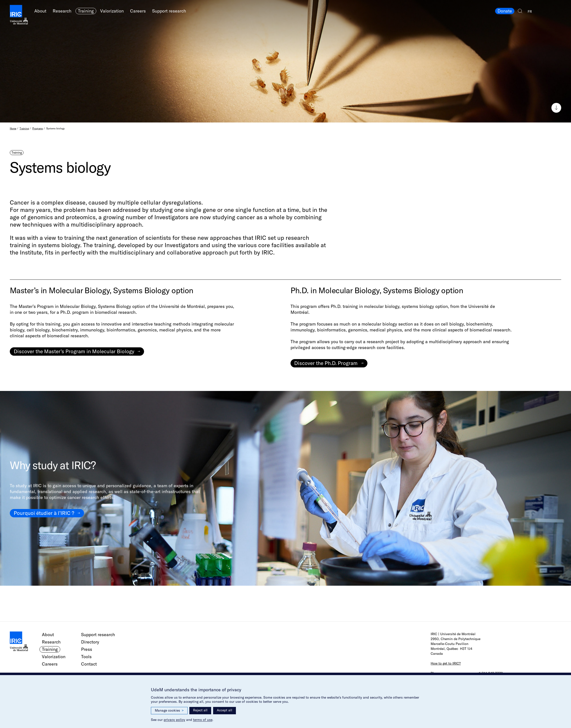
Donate (505, 11)
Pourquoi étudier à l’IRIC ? (44, 513)
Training (86, 11)
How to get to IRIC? (446, 663)
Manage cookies (169, 710)
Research (62, 11)
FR (530, 12)
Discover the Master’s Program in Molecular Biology (74, 351)
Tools (86, 657)
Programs (38, 128)
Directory (90, 642)
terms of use (203, 720)
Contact (89, 664)
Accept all (225, 710)
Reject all (200, 710)
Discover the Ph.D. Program (326, 363)
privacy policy (174, 720)
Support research (169, 11)
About (40, 11)
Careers (138, 11)
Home (13, 128)
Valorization (112, 11)
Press (87, 649)
